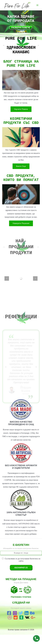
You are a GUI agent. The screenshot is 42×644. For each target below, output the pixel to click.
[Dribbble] (10, 627)
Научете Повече (21, 115)
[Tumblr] (21, 627)
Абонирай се (21, 577)
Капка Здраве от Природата (21, 19)
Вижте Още (21, 174)
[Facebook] (9, 622)
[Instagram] (15, 622)
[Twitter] (21, 622)
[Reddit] (16, 627)
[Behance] (32, 622)
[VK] (27, 627)
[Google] (33, 627)
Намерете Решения (21, 233)
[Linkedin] (27, 622)
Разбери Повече (21, 28)
